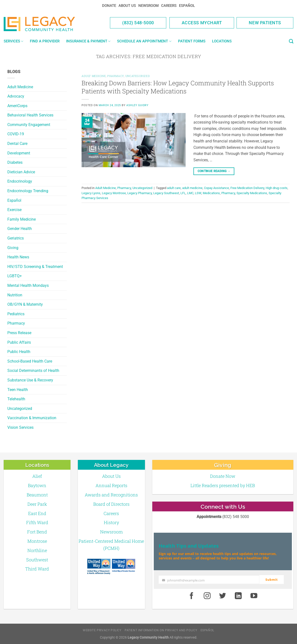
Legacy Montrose (114, 193)
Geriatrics (16, 238)
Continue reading (214, 171)
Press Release (19, 333)
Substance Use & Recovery (30, 380)
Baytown (37, 485)
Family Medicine (22, 219)
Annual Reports (111, 485)
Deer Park (37, 504)
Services (13, 41)
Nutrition (15, 295)
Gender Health (20, 229)
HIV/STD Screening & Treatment (35, 267)
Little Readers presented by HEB (223, 485)
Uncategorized (20, 409)
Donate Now (223, 476)
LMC (190, 193)
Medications (211, 193)
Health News (18, 257)
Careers (169, 6)
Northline (37, 550)
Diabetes (15, 162)
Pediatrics (16, 314)
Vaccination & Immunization (32, 418)
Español (187, 6)
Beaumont (37, 495)
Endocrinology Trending (28, 191)
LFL (183, 193)
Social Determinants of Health (33, 371)
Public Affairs (19, 342)
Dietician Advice (21, 172)
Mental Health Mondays (28, 285)
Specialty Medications (252, 193)
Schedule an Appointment (144, 41)
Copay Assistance (216, 188)
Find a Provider (45, 41)
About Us (127, 6)
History (111, 522)
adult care (174, 188)
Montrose (37, 541)
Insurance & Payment (88, 41)
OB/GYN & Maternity (25, 304)
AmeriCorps (17, 106)
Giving (13, 248)
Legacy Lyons (91, 193)
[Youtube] (254, 596)
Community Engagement (29, 125)
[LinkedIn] (238, 596)
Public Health (19, 352)
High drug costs (277, 188)
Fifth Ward (37, 522)
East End (37, 513)
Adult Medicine (20, 87)
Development (19, 153)
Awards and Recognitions (111, 495)
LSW (198, 193)
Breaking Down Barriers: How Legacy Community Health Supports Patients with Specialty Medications (178, 87)
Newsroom (148, 6)
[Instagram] (207, 596)
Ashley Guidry (137, 105)
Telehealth (16, 399)
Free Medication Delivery (247, 188)
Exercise (14, 210)
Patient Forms (192, 41)
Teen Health (18, 390)
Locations (222, 41)
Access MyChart (202, 23)
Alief (37, 476)
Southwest (37, 560)
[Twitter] (223, 596)
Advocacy (16, 96)
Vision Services (20, 427)
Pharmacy (16, 323)
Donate (109, 6)
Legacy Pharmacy (140, 193)
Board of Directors (111, 504)
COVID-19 (16, 134)
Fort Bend (37, 532)
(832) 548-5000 (138, 23)
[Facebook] (191, 596)
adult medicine (192, 188)
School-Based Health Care (30, 361)
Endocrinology (20, 181)
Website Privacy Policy (102, 630)
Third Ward (37, 569)
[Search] (291, 41)
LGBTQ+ (15, 276)
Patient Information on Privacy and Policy (161, 630)
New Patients (265, 23)
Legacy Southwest (166, 193)
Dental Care (17, 144)
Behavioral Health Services (30, 115)
